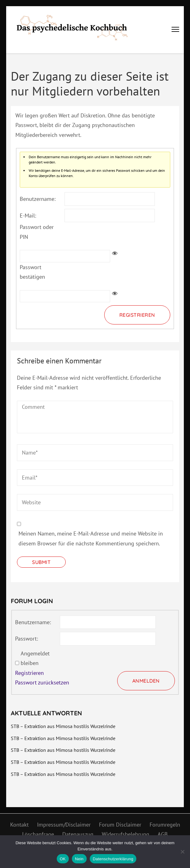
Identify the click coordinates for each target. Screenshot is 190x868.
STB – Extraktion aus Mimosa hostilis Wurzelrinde (63, 726)
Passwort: (27, 639)
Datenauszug (78, 834)
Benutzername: (38, 199)
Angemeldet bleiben (35, 658)
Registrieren (137, 315)
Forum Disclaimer (120, 825)
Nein (79, 859)
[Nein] (182, 852)
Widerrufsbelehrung (126, 834)
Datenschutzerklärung (113, 859)
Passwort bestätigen (32, 272)
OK (63, 859)
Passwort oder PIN (37, 232)
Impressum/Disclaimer (64, 825)
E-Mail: (28, 216)
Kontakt (19, 825)
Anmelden (146, 681)
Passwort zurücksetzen (42, 682)
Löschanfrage (38, 834)
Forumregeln (165, 825)
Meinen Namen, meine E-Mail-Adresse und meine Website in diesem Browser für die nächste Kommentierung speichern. (91, 538)
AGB (163, 834)
